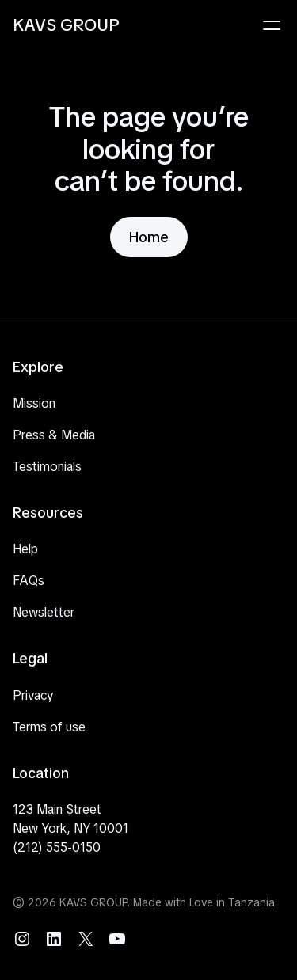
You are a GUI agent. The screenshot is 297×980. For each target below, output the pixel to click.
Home (149, 237)
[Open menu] (272, 25)
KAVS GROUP (66, 25)
